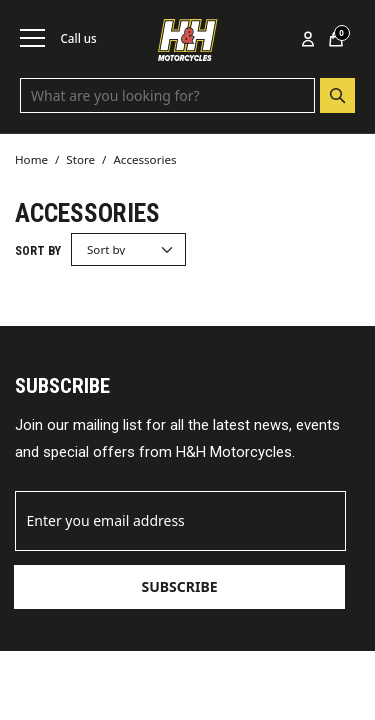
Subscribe (179, 586)
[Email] (180, 521)
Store (80, 159)
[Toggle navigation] (32, 38)
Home (31, 159)
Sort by (38, 251)
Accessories (144, 159)
